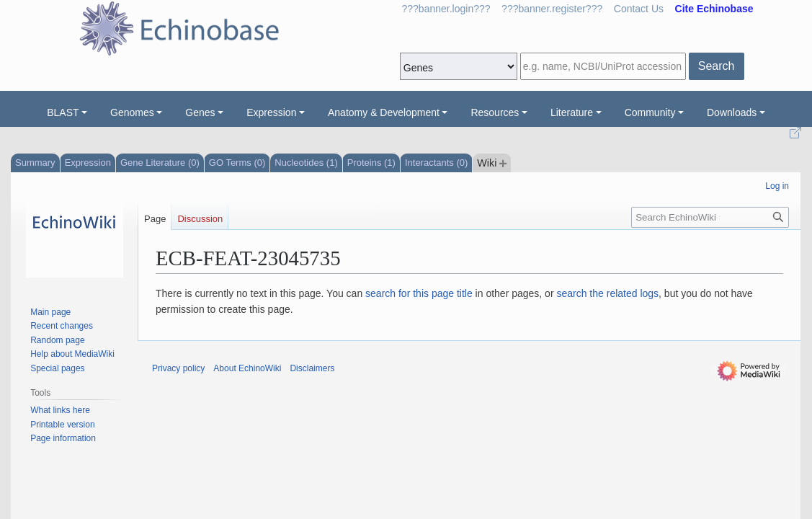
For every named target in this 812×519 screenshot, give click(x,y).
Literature (572, 112)
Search (717, 66)
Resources (495, 112)
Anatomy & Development (384, 112)
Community (650, 112)
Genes (200, 112)
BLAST (63, 112)
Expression (271, 112)
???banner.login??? (446, 9)
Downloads (732, 112)
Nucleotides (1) (306, 163)
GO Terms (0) (237, 163)
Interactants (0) (436, 163)
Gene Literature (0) (160, 163)
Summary (35, 163)
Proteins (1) (371, 163)
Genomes (132, 112)
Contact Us (639, 9)
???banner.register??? (552, 9)
